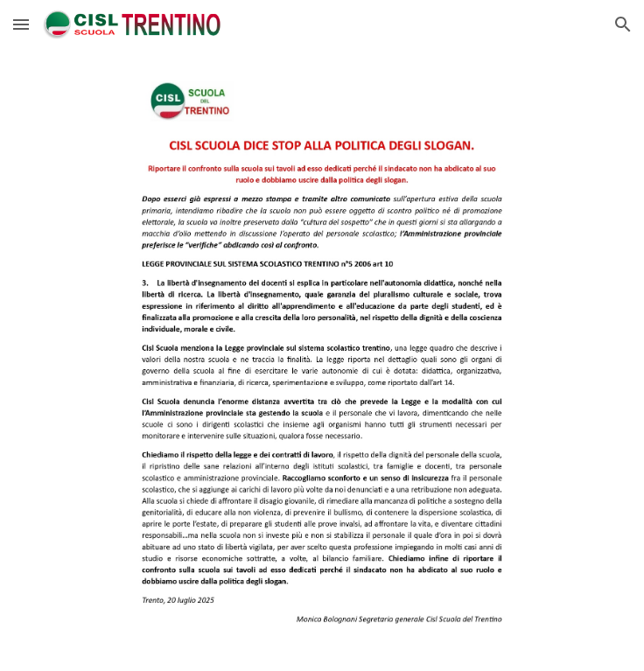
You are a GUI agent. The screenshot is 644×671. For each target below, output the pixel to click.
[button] (21, 24)
